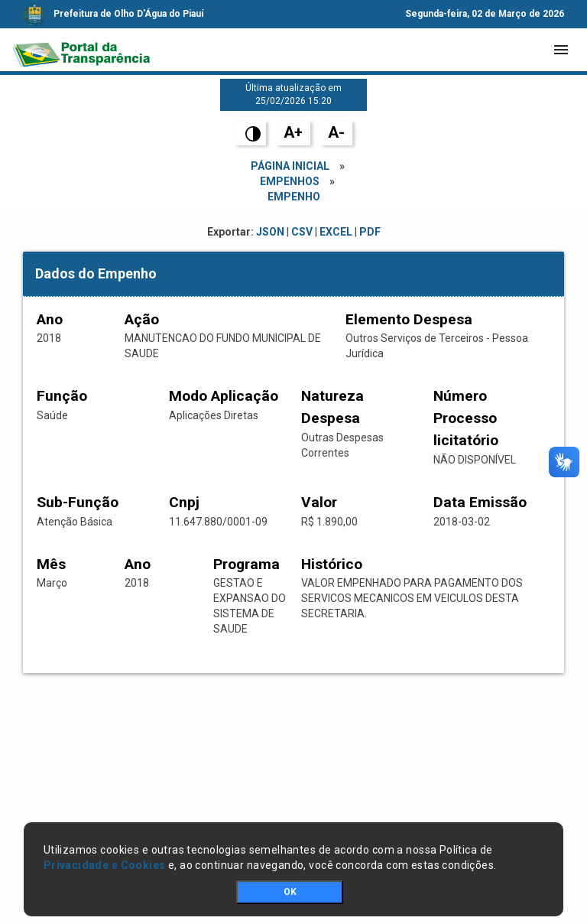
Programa (246, 564)
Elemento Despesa (409, 319)
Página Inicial (290, 166)
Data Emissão (480, 502)
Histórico (332, 564)
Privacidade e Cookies (105, 865)
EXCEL (336, 232)
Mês (51, 564)
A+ (293, 132)
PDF (370, 232)
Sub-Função (78, 502)
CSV (302, 232)
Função (62, 396)
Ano (50, 319)
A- (336, 132)
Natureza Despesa (332, 407)
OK (290, 892)
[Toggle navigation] (561, 50)
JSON (270, 232)
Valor (319, 502)
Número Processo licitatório (466, 418)
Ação (142, 319)
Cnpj (184, 502)
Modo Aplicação (224, 396)
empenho (294, 197)
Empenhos (290, 181)
